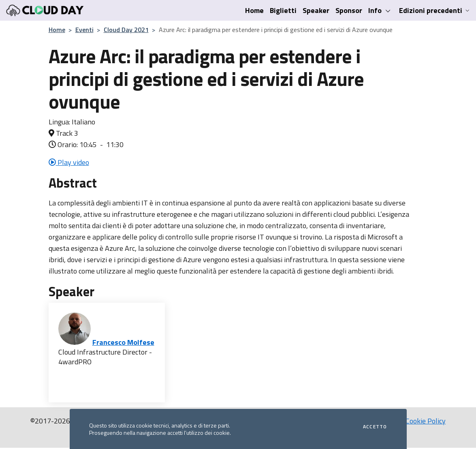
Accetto (375, 427)
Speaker (316, 10)
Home (254, 10)
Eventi (84, 30)
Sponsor (349, 10)
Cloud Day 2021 (126, 30)
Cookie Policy (426, 421)
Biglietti (283, 10)
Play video (69, 162)
